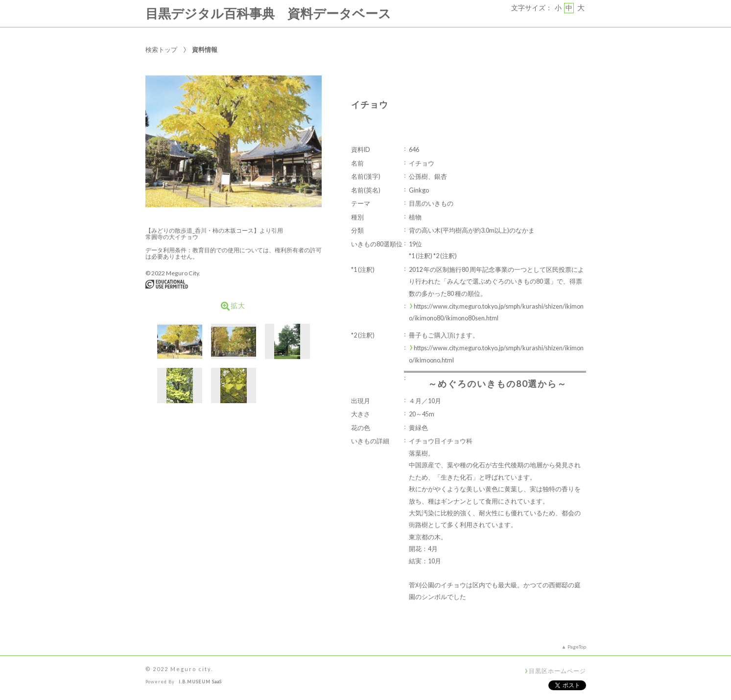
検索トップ (161, 49)
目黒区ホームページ (557, 671)
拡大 (233, 306)
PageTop (577, 647)
